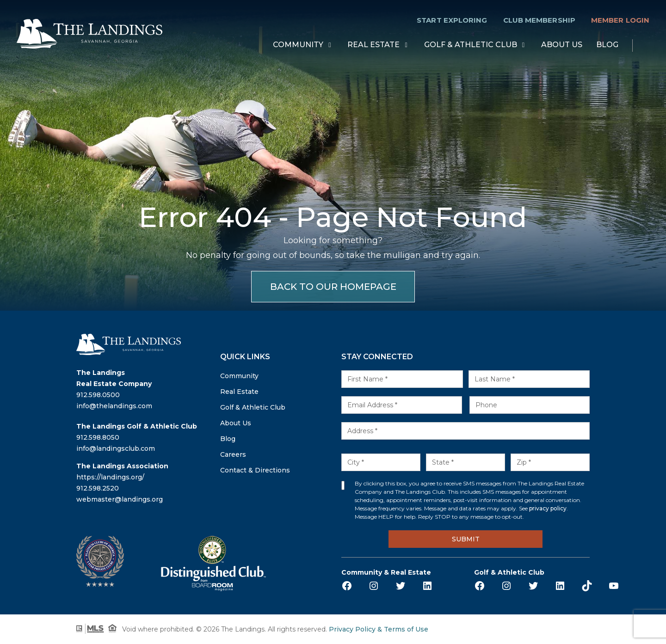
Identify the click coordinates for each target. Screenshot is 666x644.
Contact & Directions (255, 470)
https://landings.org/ (110, 477)
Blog (607, 45)
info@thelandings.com (114, 406)
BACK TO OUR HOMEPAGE (333, 287)
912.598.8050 (98, 437)
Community (298, 45)
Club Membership (539, 20)
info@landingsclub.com (116, 448)
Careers (233, 454)
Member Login (620, 20)
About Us (562, 45)
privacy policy (548, 508)
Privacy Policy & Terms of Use (379, 629)
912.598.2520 (98, 488)
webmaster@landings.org (120, 499)
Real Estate (373, 45)
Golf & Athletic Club (471, 45)
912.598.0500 (98, 395)
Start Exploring (452, 20)
